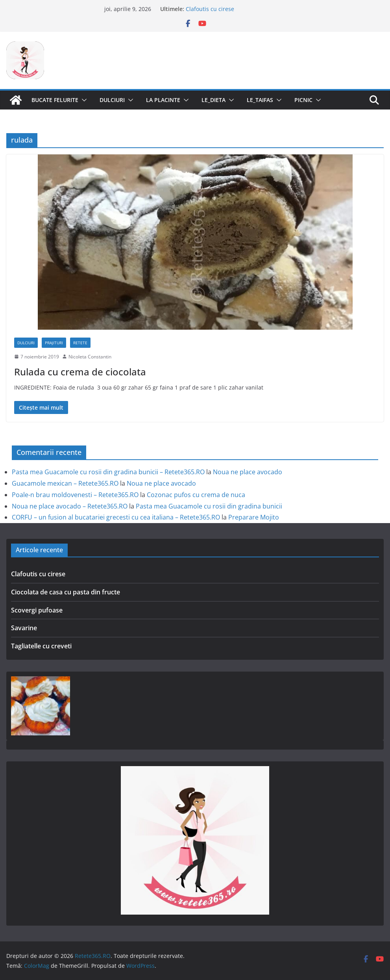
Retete (80, 343)
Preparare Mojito (254, 517)
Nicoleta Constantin (90, 357)
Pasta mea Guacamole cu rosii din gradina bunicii (209, 506)
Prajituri (54, 343)
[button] (83, 100)
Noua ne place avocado (248, 472)
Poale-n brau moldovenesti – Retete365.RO (75, 495)
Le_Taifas (260, 100)
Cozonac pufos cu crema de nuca (196, 495)
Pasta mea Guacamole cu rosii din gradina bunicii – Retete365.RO (108, 472)
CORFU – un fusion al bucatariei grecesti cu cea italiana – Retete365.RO (116, 517)
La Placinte (163, 100)
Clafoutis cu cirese (210, 9)
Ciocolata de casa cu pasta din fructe (66, 592)
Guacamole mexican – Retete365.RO (65, 483)
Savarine (24, 628)
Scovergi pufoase (37, 610)
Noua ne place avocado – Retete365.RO (70, 506)
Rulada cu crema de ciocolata (80, 372)
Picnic (303, 100)
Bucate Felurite (55, 100)
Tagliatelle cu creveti (41, 646)
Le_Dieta (213, 100)
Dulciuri (112, 100)
